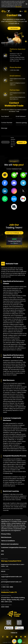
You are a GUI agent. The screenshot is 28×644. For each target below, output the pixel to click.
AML (3, 551)
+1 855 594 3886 (14, 70)
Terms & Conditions (8, 541)
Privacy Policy (6, 534)
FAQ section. (19, 7)
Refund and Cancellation (10, 544)
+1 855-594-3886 (7, 587)
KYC (3, 554)
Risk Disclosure (6, 537)
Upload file (5, 142)
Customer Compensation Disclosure (14, 547)
